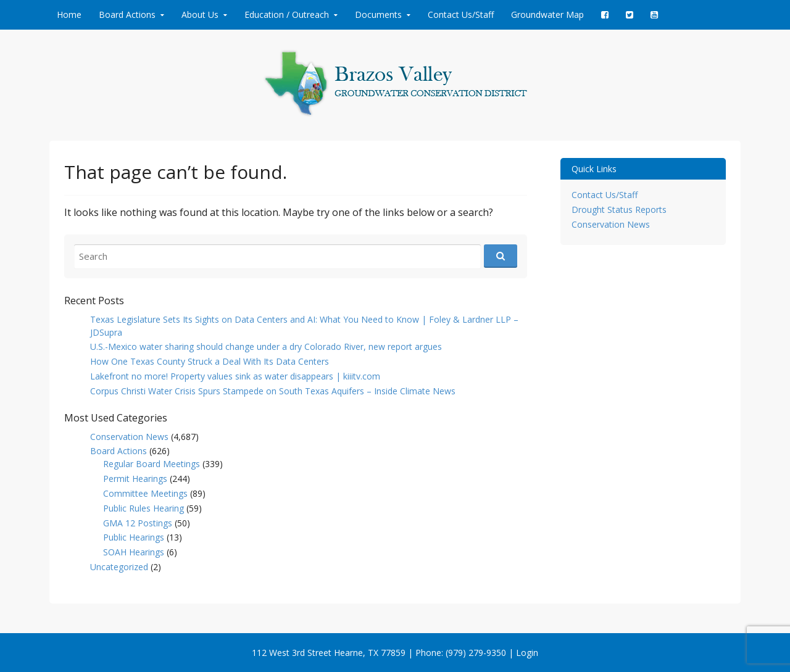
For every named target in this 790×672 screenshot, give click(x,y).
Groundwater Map (547, 15)
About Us (200, 15)
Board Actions (127, 15)
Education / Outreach (287, 15)
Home (69, 15)
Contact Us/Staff (461, 15)
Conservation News (129, 437)
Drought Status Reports (619, 209)
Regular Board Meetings (152, 464)
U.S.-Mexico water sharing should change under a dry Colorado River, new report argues (266, 346)
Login (527, 653)
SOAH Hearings (134, 552)
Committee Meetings (145, 493)
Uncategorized (119, 567)
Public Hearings (134, 537)
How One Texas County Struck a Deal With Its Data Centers (210, 361)
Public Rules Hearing (143, 508)
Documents (378, 15)
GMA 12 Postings (138, 523)
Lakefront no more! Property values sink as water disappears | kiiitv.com (235, 376)
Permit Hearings (135, 479)
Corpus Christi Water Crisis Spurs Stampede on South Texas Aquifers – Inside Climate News (273, 391)
